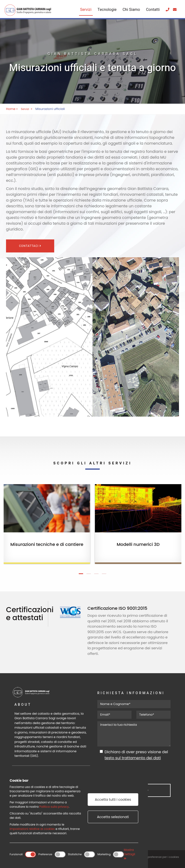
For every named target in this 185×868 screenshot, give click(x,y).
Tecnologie (107, 10)
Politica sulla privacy (54, 807)
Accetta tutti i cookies (113, 800)
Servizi (86, 10)
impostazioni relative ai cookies (32, 829)
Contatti (153, 10)
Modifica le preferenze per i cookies (156, 857)
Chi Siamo (131, 10)
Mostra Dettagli (129, 854)
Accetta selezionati (113, 817)
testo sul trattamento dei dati (133, 758)
